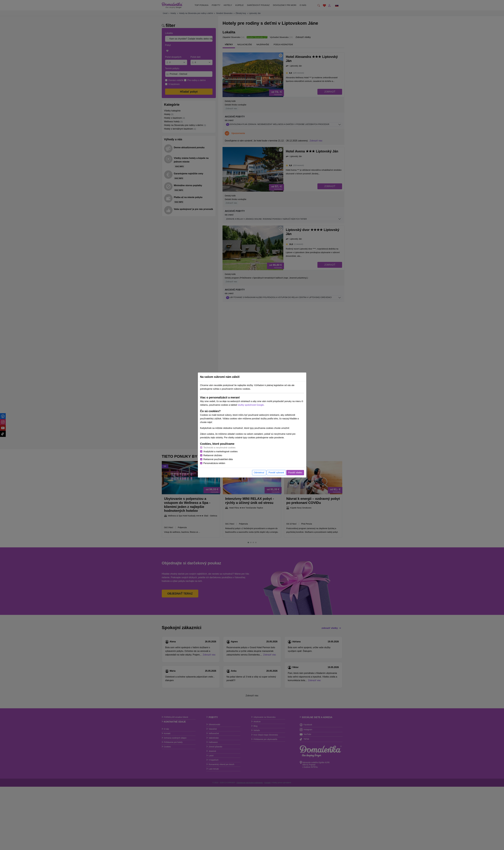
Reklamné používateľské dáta (218, 459)
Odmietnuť (259, 473)
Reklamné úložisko (213, 455)
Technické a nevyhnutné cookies (219, 448)
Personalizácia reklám (214, 463)
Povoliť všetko (295, 473)
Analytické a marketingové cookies (221, 451)
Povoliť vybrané (276, 473)
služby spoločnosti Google (251, 405)
